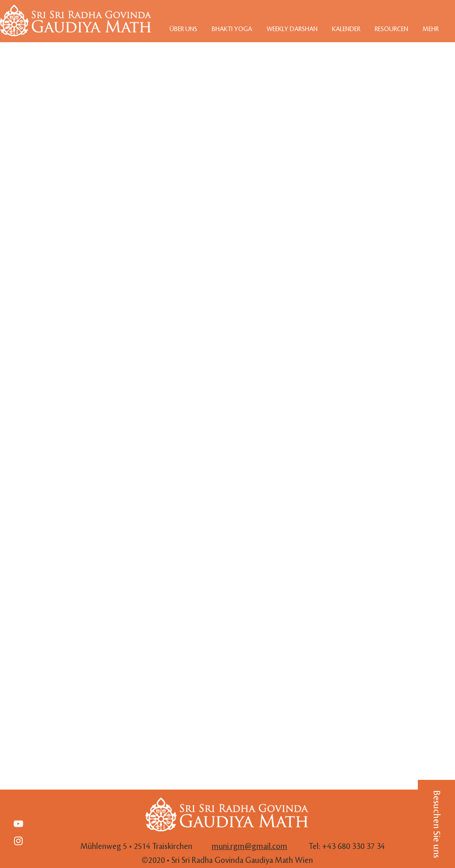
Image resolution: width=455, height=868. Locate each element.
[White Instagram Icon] (18, 841)
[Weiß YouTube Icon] (18, 824)
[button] (436, 824)
